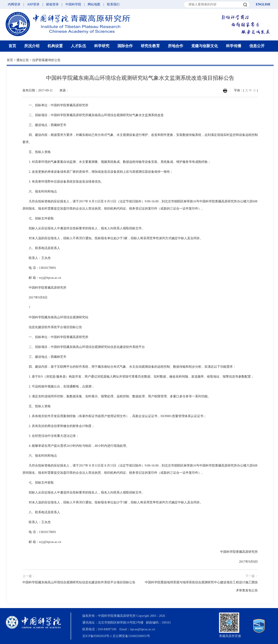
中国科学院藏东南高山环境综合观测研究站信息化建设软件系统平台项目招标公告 (79, 582)
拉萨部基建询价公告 (46, 60)
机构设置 (55, 46)
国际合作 (125, 46)
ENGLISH (263, 4)
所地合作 (176, 46)
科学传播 (234, 46)
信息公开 (257, 46)
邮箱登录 (52, 4)
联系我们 (113, 4)
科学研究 (102, 46)
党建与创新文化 (205, 46)
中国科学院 (73, 4)
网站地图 (94, 4)
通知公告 (23, 60)
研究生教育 (150, 46)
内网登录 (14, 4)
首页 (12, 46)
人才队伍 (78, 46)
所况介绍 (32, 46)
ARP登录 (33, 4)
